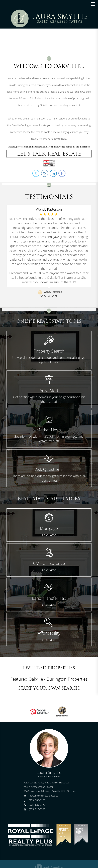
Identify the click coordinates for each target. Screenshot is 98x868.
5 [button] (56, 296)
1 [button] (42, 296)
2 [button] (45, 296)
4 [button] (53, 296)
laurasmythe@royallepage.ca (44, 796)
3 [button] (49, 296)
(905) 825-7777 (37, 805)
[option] (49, 250)
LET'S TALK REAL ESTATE (49, 154)
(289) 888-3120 (37, 800)
